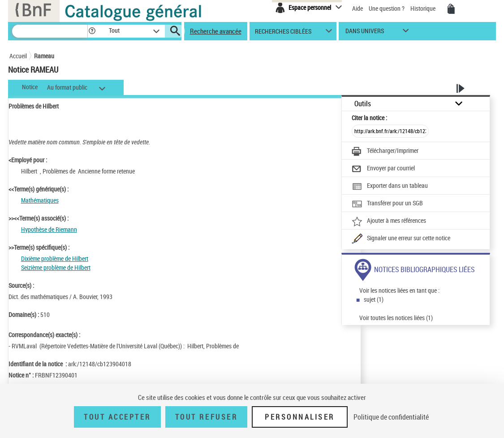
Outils (363, 104)
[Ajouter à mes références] (389, 221)
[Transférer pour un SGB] (387, 204)
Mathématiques (40, 200)
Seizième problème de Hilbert (56, 267)
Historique (424, 8)
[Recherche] (50, 31)
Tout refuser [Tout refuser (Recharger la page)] (206, 417)
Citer (369, 118)
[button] (92, 31)
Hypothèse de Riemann (49, 229)
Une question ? (387, 8)
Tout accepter (117, 417)
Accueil (18, 56)
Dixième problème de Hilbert (55, 258)
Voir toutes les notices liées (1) (396, 318)
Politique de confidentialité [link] (391, 417)
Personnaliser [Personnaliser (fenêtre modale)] (300, 417)
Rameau (44, 56)
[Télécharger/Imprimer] (385, 152)
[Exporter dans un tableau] (390, 186)
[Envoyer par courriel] (383, 169)
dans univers (365, 33)
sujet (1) (374, 299)
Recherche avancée (216, 31)
